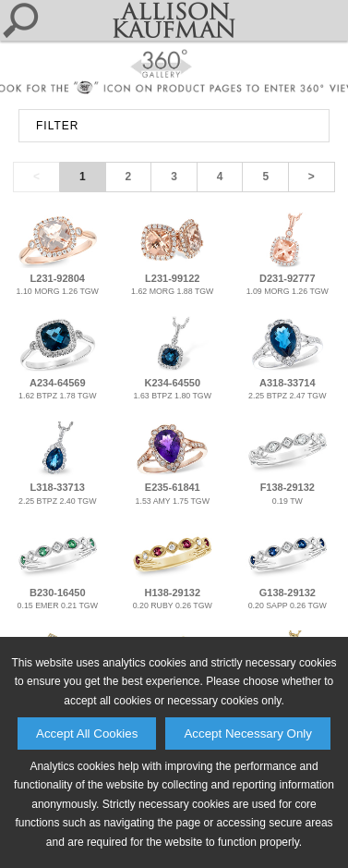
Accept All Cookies (87, 734)
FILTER (57, 126)
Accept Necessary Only (248, 734)
